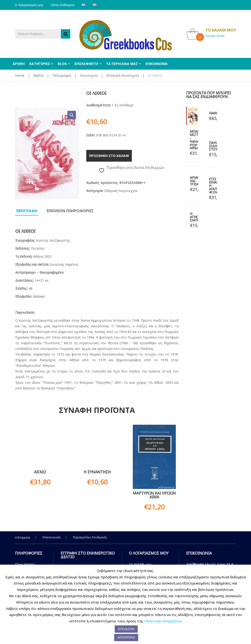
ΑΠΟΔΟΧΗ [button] (126, 629)
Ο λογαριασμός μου (29, 5)
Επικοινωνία (51, 537)
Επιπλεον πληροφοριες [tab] (70, 211)
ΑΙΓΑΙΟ (40, 472)
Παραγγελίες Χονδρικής (90, 537)
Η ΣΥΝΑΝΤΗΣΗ (97, 472)
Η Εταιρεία (23, 537)
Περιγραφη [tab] (27, 211)
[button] (72, 115)
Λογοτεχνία (89, 75)
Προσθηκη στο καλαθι (109, 156)
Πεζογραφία (62, 75)
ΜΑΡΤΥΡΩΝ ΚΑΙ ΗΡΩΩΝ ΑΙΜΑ (154, 495)
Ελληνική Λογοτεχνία (123, 75)
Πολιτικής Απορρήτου (163, 621)
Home (20, 75)
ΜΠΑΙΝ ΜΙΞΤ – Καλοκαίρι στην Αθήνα (197, 140)
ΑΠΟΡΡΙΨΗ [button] (126, 637)
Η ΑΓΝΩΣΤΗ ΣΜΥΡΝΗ (198, 217)
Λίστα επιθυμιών (64, 5)
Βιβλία (38, 75)
